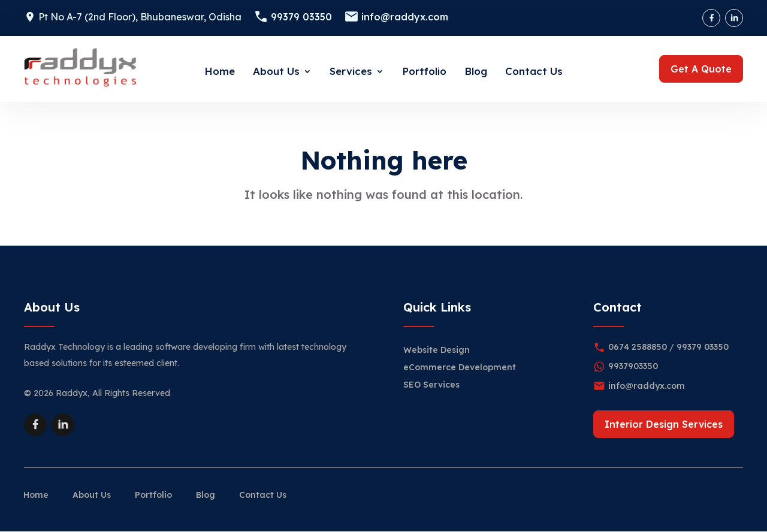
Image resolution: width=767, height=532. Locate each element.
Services (351, 71)
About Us (276, 71)
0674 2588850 (638, 347)
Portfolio (424, 71)
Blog (476, 71)
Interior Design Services (664, 424)
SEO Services (431, 385)
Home (220, 71)
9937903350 (633, 366)
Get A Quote (701, 69)
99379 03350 (301, 17)
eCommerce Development (460, 367)
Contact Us (534, 71)
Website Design (437, 350)
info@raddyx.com (405, 17)
